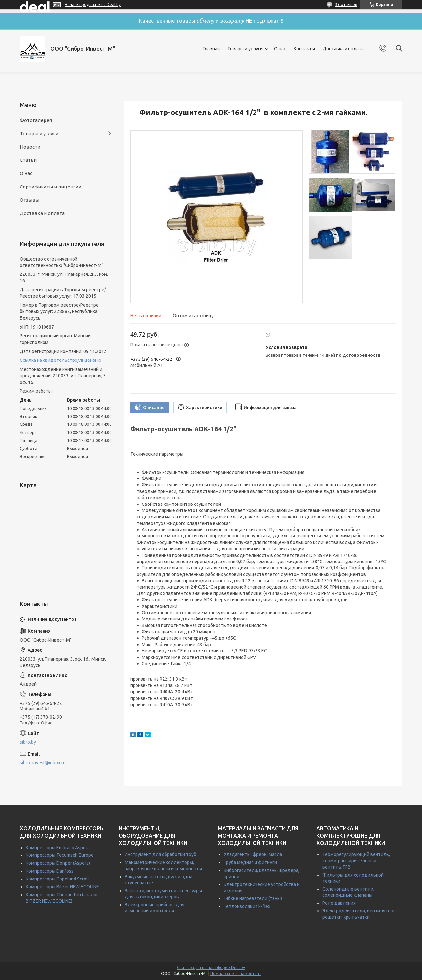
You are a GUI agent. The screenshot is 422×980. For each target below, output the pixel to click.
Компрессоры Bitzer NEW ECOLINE (62, 887)
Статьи (28, 160)
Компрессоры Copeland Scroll (57, 879)
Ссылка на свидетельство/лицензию (60, 360)
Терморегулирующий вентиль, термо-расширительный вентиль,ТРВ (356, 861)
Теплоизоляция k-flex (247, 906)
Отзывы (30, 200)
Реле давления (339, 903)
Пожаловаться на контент (236, 974)
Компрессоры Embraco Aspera (58, 848)
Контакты (304, 49)
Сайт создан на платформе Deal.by (211, 968)
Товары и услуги (245, 49)
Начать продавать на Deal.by (93, 4)
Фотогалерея (36, 120)
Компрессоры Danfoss (50, 871)
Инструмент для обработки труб (160, 854)
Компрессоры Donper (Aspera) (58, 863)
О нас (280, 49)
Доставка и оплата (343, 49)
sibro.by (28, 742)
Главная (211, 49)
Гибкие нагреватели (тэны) (253, 898)
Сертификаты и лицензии (51, 187)
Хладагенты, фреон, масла (253, 854)
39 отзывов (346, 4)
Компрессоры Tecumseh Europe (60, 855)
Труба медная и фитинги (250, 862)
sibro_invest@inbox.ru (43, 763)
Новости (30, 147)
